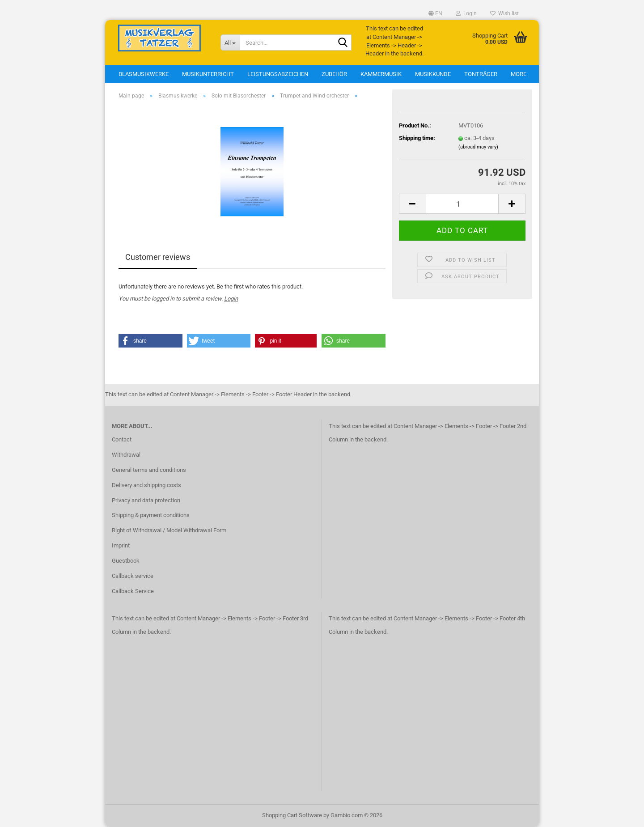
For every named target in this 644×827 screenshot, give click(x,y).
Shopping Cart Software (292, 815)
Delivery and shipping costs (146, 485)
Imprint (121, 545)
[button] (435, 13)
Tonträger (481, 74)
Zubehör (334, 74)
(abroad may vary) (478, 147)
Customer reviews (158, 257)
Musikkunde (433, 74)
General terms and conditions (149, 470)
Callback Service (133, 591)
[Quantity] (462, 204)
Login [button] (466, 13)
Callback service (133, 576)
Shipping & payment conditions (151, 515)
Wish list (504, 13)
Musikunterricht (208, 74)
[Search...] (230, 42)
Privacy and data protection (146, 500)
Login (231, 299)
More (519, 74)
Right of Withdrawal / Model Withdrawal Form (169, 530)
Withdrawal (126, 455)
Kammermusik (381, 74)
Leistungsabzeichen (278, 74)
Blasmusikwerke (144, 74)
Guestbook (126, 561)
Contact (122, 439)
